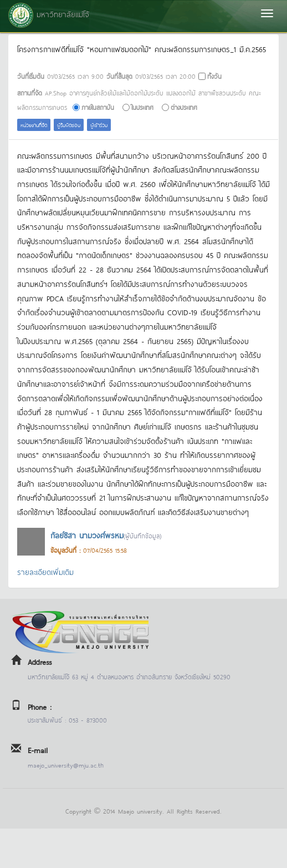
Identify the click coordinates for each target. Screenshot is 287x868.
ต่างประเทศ (184, 107)
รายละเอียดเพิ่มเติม (45, 571)
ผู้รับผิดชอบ (69, 125)
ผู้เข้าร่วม (99, 125)
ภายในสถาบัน (98, 107)
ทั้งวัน (214, 76)
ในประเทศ (142, 107)
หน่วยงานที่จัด (34, 125)
